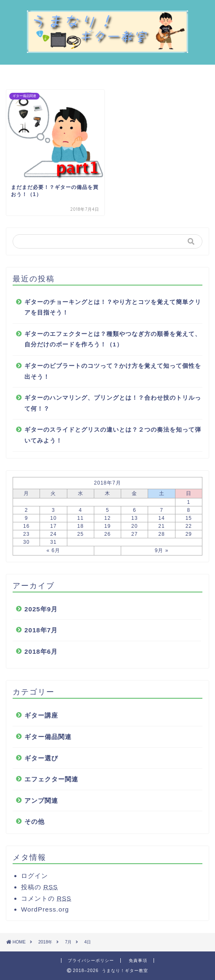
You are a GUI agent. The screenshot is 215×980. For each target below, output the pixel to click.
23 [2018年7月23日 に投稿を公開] (26, 534)
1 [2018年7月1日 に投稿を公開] (189, 502)
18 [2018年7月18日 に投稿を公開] (81, 526)
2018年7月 (41, 630)
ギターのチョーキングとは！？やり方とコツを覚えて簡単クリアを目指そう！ (113, 308)
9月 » (162, 550)
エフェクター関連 (51, 779)
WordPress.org (45, 909)
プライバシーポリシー (91, 960)
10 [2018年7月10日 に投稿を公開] (53, 518)
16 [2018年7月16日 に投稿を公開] (26, 526)
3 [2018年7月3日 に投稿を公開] (53, 510)
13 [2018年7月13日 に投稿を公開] (134, 518)
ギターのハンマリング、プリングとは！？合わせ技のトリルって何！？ (113, 403)
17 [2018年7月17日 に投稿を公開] (53, 526)
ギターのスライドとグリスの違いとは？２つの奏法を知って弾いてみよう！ (113, 435)
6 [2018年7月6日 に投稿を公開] (135, 510)
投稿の (39, 887)
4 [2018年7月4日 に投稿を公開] (80, 510)
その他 (35, 821)
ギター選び (41, 758)
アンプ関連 (41, 801)
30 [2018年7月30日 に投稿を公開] (26, 542)
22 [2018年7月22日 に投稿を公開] (189, 526)
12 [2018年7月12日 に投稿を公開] (107, 518)
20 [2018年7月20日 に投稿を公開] (134, 526)
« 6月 (54, 550)
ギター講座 (41, 715)
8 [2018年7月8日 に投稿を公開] (189, 510)
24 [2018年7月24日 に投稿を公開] (53, 534)
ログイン (35, 876)
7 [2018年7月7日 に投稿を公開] (162, 510)
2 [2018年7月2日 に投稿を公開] (27, 510)
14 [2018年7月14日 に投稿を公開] (161, 518)
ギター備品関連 (48, 737)
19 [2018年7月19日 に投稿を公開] (107, 526)
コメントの (46, 898)
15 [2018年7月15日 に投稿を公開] (189, 518)
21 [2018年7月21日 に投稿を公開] (161, 526)
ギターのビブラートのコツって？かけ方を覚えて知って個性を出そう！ (113, 371)
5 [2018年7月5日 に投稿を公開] (108, 510)
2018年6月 (41, 651)
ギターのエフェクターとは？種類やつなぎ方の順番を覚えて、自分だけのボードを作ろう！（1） (113, 339)
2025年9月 (41, 609)
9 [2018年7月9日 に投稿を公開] (27, 518)
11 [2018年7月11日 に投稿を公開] (81, 518)
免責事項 (138, 960)
